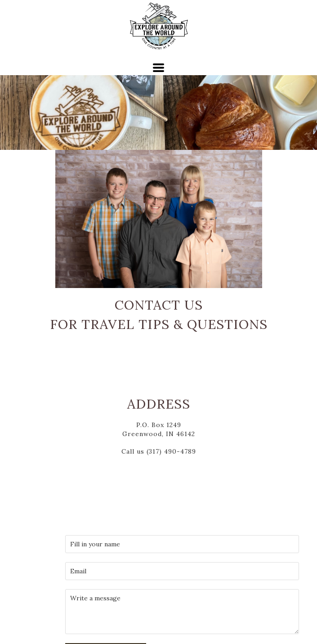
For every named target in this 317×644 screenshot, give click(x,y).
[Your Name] (182, 544)
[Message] (182, 612)
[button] (158, 68)
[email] (182, 571)
